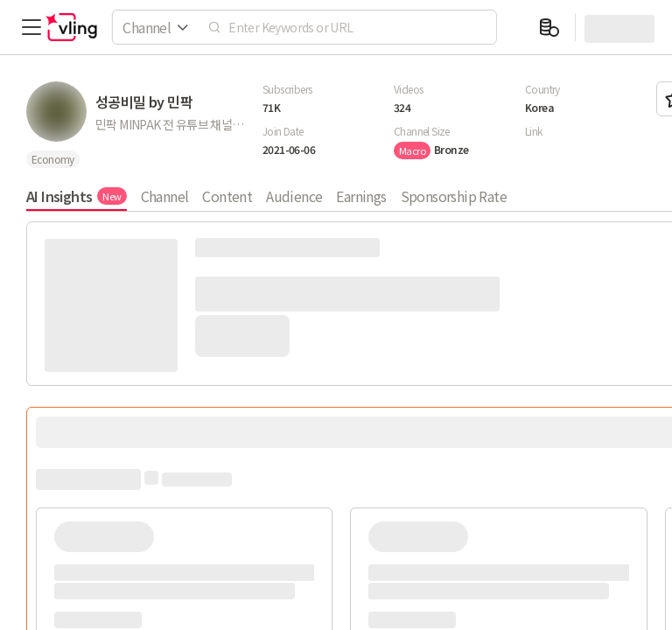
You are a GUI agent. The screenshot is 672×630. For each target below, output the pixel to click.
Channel (165, 196)
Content (227, 196)
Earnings (361, 196)
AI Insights (77, 196)
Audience (294, 196)
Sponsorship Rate (454, 196)
